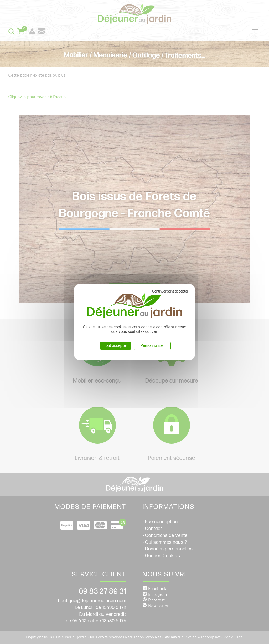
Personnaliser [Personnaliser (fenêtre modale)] (152, 346)
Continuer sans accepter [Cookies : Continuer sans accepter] (170, 291)
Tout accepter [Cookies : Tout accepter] (116, 346)
